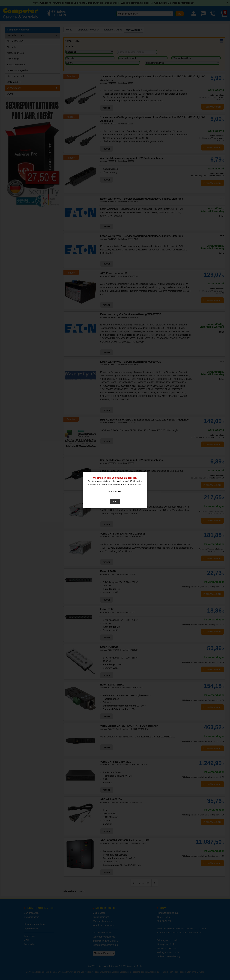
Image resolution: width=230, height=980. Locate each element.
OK (115, 501)
